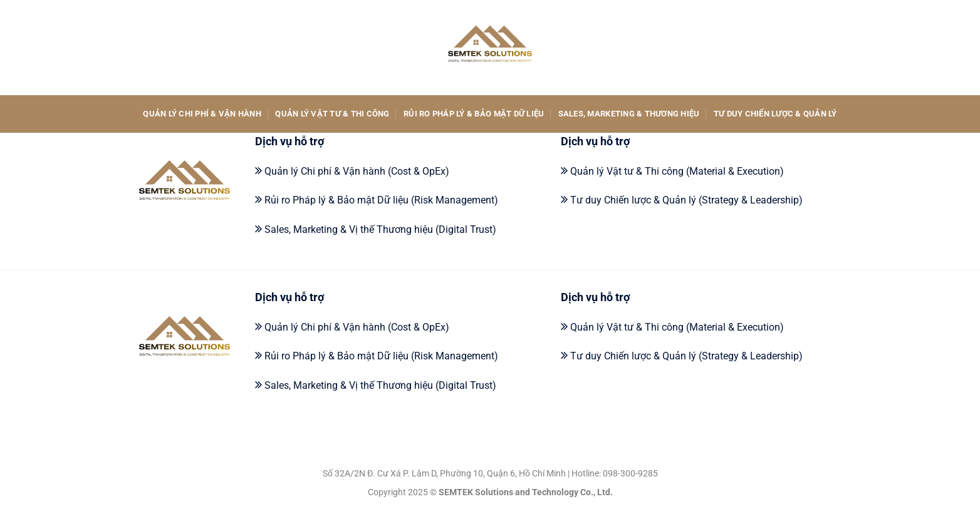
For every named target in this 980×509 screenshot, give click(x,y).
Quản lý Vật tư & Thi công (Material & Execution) (677, 171)
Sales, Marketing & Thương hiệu (629, 114)
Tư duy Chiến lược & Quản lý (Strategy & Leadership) (686, 200)
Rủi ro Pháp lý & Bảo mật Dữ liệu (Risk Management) (381, 200)
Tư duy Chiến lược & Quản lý (775, 114)
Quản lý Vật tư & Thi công (332, 114)
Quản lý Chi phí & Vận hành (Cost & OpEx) (357, 171)
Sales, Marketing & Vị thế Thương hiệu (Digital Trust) (380, 229)
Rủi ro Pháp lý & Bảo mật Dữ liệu (474, 114)
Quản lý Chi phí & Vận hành (202, 114)
